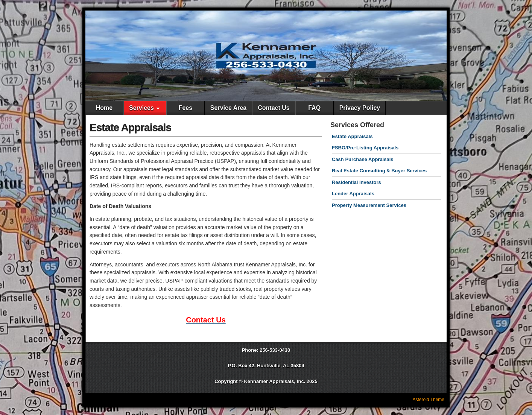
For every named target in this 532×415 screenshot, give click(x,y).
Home (104, 108)
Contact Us (274, 108)
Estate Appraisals (130, 127)
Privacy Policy (360, 108)
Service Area (228, 108)
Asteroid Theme (429, 400)
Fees (185, 108)
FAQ (314, 108)
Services (141, 108)
